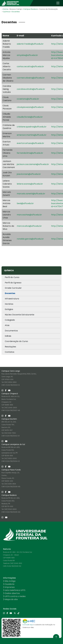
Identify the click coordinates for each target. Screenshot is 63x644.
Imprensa (9, 587)
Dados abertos (11, 593)
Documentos (11, 331)
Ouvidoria (9, 584)
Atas (7, 325)
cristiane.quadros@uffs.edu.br (32, 127)
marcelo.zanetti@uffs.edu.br (31, 194)
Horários (9, 304)
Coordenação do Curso (16, 341)
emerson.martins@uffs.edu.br (32, 135)
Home (6, 9)
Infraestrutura (12, 299)
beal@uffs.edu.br (25, 203)
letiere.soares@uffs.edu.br (30, 184)
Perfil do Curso (12, 277)
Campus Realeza (30, 9)
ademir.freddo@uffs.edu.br (30, 44)
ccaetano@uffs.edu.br (28, 99)
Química (7, 12)
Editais (8, 336)
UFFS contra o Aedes (14, 596)
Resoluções (10, 347)
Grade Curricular (13, 288)
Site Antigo (9, 581)
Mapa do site (10, 599)
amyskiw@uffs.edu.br (27, 55)
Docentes (16, 12)
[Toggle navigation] (58, 3)
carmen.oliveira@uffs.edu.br (31, 78)
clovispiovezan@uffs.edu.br (30, 107)
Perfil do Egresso (13, 283)
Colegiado (10, 320)
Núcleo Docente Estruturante (20, 315)
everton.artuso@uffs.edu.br (30, 143)
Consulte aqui (28, 625)
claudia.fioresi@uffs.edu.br (30, 117)
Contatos (10, 352)
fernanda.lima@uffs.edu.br (30, 153)
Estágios (9, 309)
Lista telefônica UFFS (14, 590)
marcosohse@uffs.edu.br (29, 215)
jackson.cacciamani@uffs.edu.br (33, 164)
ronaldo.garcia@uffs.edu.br (30, 239)
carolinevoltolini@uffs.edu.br (31, 89)
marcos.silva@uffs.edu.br (29, 226)
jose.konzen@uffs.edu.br (29, 174)
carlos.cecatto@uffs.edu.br (30, 66)
